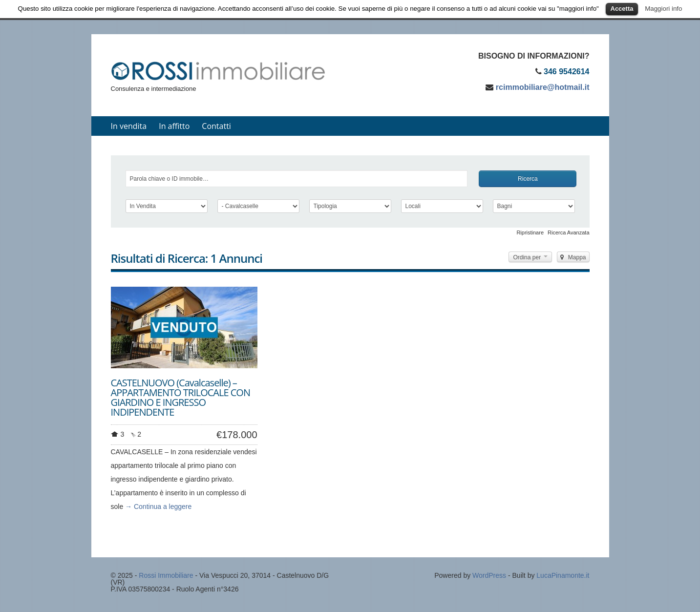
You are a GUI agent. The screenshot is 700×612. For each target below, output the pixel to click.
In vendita (129, 126)
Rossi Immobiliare (166, 575)
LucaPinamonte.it (563, 575)
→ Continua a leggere (158, 506)
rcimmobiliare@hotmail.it (543, 87)
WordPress (489, 575)
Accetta (622, 9)
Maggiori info (663, 9)
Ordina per (530, 257)
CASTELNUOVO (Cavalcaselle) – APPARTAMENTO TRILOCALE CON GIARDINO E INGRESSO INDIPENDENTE (180, 397)
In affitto (174, 126)
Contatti (216, 126)
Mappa (573, 257)
